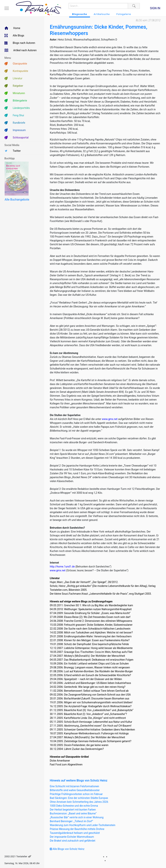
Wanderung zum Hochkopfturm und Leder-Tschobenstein (83, 825)
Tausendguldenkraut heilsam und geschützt (75, 833)
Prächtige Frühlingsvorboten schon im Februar (76, 794)
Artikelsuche (102, 14)
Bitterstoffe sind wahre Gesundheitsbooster (75, 790)
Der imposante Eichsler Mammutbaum (72, 837)
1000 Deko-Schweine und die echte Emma (74, 806)
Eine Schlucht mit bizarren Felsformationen (74, 786)
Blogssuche (80, 14)
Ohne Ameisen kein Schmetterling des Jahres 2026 (79, 802)
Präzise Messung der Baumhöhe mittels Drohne (77, 829)
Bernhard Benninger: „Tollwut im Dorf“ (71, 821)
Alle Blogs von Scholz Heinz (67, 849)
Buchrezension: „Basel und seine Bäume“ (73, 813)
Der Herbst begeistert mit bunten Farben (73, 810)
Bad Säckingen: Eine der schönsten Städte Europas (79, 798)
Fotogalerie (124, 14)
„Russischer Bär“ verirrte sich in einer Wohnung (77, 817)
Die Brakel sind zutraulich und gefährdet (72, 841)
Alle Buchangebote (17, 200)
